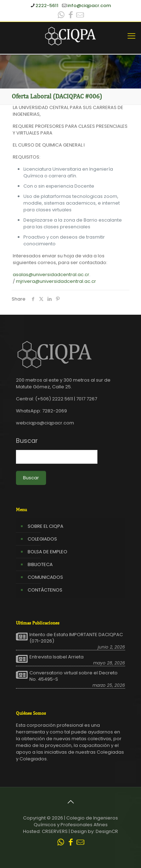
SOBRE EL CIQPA (46, 526)
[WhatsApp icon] (61, 16)
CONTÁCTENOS (45, 590)
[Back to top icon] (70, 802)
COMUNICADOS (45, 577)
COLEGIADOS (42, 539)
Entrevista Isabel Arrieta (57, 657)
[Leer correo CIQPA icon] (80, 16)
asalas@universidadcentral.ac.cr (51, 275)
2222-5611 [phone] (47, 5)
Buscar (27, 441)
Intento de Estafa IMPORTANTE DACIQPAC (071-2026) (76, 638)
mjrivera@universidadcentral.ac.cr (56, 281)
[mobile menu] (131, 36)
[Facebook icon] (70, 16)
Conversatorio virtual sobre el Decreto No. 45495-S (74, 676)
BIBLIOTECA (40, 564)
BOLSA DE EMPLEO (47, 552)
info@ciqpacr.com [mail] (89, 5)
